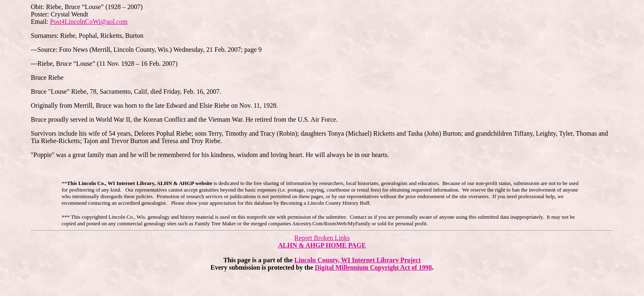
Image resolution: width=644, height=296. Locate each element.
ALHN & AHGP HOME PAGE (322, 245)
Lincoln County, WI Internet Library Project (358, 260)
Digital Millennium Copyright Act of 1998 (374, 267)
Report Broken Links (322, 238)
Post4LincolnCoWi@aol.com (89, 22)
